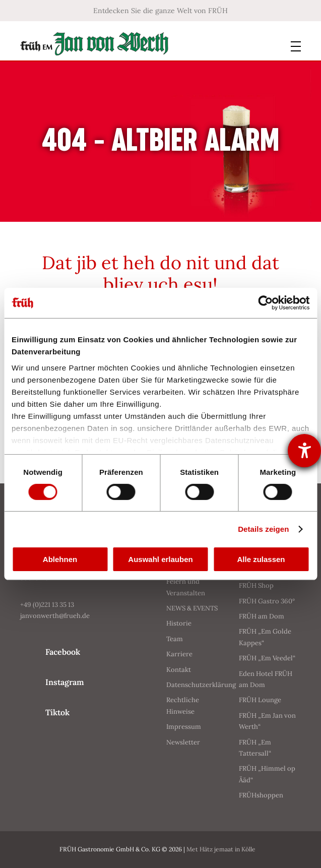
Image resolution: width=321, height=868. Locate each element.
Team (175, 639)
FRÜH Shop (256, 585)
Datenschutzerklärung (201, 685)
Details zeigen (263, 529)
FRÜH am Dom (262, 616)
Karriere (179, 654)
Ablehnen (60, 559)
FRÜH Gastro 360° (267, 601)
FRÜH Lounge (260, 700)
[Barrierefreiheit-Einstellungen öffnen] (304, 451)
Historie (179, 623)
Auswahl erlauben (160, 559)
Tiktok (57, 712)
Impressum (184, 727)
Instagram (65, 682)
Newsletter (183, 742)
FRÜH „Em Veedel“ (267, 658)
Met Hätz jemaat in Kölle (224, 849)
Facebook (63, 652)
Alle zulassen (261, 559)
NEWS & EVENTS (192, 608)
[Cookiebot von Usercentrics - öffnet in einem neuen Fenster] (265, 303)
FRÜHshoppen (261, 795)
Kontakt (179, 670)
